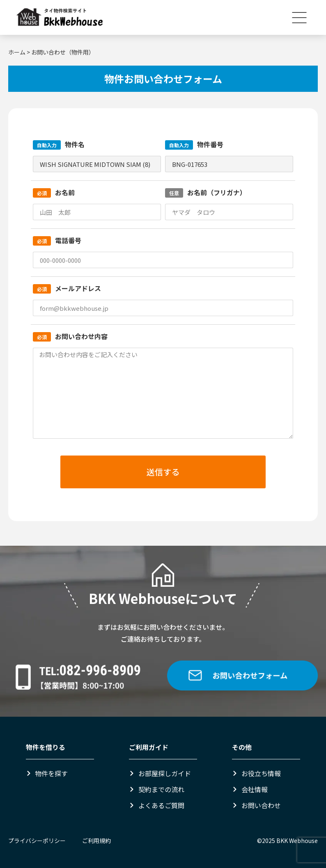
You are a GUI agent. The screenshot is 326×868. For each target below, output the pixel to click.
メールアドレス (67, 288)
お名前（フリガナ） (206, 192)
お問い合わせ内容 (70, 336)
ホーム (17, 52)
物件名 (59, 144)
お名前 (54, 192)
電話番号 (57, 240)
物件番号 (194, 144)
